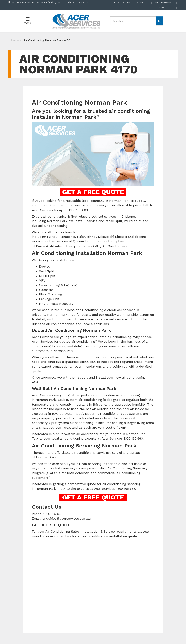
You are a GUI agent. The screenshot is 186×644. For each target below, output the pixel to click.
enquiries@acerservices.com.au (67, 518)
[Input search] (133, 21)
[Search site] (160, 21)
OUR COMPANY (164, 3)
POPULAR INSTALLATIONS (131, 3)
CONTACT (166, 8)
